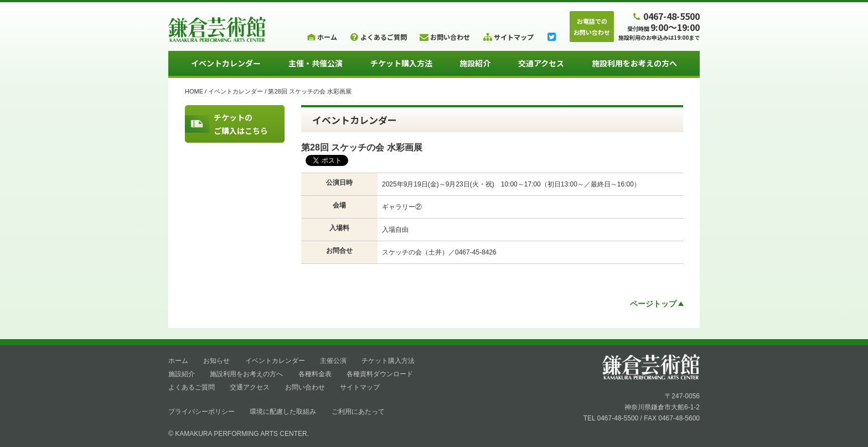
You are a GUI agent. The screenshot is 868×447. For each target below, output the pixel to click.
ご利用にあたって (358, 412)
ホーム (178, 361)
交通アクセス (541, 63)
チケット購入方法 (401, 63)
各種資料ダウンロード (380, 374)
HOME (194, 91)
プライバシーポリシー (201, 412)
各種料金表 (315, 374)
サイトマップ (360, 387)
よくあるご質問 (192, 387)
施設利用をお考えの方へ (634, 63)
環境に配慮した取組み (283, 412)
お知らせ (216, 361)
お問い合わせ (305, 387)
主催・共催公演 (316, 63)
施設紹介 (475, 63)
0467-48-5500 (665, 16)
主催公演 (333, 361)
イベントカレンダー (226, 63)
